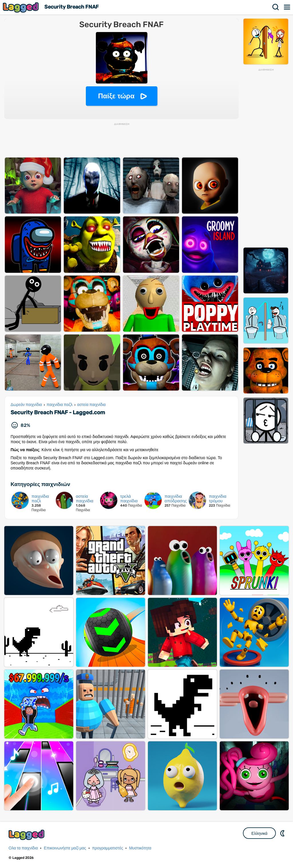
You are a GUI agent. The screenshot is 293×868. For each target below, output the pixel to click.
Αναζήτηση (276, 7)
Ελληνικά (259, 833)
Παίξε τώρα (116, 96)
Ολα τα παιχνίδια (23, 848)
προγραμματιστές (108, 848)
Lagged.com (27, 835)
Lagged (21, 7)
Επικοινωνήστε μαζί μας (65, 848)
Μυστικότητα (140, 848)
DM (283, 833)
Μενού (287, 7)
